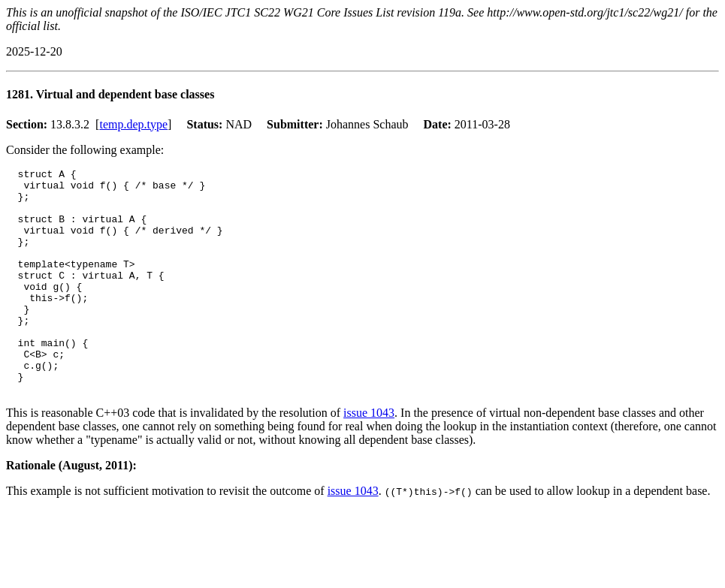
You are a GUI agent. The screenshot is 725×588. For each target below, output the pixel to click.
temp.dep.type (133, 124)
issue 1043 (369, 458)
